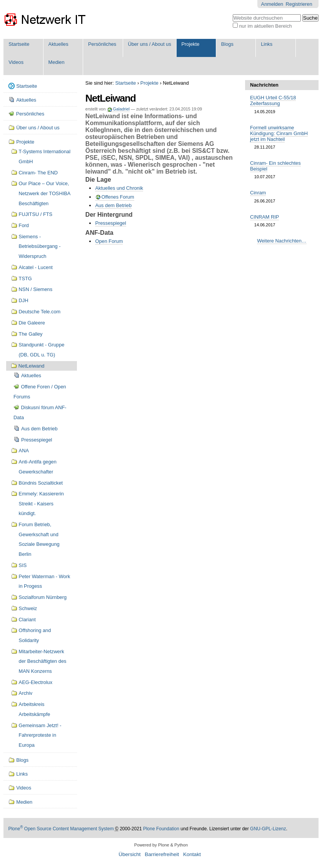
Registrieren (299, 4)
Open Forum (109, 241)
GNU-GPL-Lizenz (268, 829)
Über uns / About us (149, 44)
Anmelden (272, 4)
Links (267, 44)
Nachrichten (264, 85)
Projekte (190, 44)
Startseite (19, 44)
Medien (57, 62)
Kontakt (192, 854)
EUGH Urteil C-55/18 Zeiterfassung (273, 100)
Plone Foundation (161, 829)
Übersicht (129, 854)
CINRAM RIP (264, 217)
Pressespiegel (110, 223)
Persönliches (102, 44)
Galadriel (121, 109)
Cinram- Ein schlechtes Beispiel (275, 166)
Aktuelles (58, 44)
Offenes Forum (118, 197)
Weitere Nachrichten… (282, 241)
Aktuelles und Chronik (119, 188)
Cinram (258, 193)
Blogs (227, 44)
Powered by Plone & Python (161, 845)
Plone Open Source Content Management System (61, 829)
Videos (16, 62)
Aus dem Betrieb (113, 205)
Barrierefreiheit (162, 854)
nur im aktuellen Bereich (265, 26)
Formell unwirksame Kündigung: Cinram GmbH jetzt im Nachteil (279, 133)
